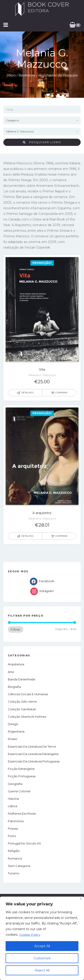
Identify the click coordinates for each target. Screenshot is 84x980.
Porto (12, 836)
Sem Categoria (19, 866)
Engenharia (16, 731)
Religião (14, 851)
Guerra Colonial (19, 791)
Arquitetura (16, 664)
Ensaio (13, 739)
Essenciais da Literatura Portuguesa (34, 761)
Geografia (15, 784)
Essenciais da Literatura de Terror (32, 746)
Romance (15, 858)
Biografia (14, 687)
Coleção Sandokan (22, 709)
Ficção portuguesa (22, 776)
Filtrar (16, 629)
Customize (42, 958)
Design (13, 724)
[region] (42, 938)
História (13, 799)
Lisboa (13, 806)
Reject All (42, 970)
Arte (11, 672)
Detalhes (27, 393)
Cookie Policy (30, 935)
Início (11, 75)
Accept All (42, 946)
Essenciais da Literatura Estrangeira (33, 754)
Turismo (14, 873)
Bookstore (27, 75)
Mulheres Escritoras (22, 813)
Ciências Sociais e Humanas (28, 694)
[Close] (81, 899)
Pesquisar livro (42, 142)
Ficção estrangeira (21, 769)
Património (16, 821)
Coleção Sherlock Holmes (27, 717)
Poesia (13, 829)
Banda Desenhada (22, 679)
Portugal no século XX (24, 843)
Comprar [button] (61, 393)
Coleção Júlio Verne (22, 702)
